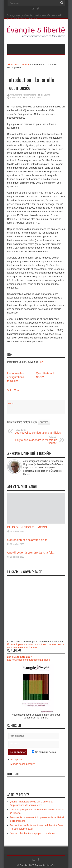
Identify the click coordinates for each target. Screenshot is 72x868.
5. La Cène (14, 390)
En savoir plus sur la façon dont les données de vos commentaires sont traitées (36, 646)
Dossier (44, 422)
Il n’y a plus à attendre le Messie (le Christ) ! (34, 440)
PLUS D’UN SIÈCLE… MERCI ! (28, 527)
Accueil (13, 64)
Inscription (16, 759)
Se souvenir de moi (44, 752)
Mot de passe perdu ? (23, 764)
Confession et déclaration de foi (28, 540)
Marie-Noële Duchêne (27, 95)
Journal (25, 64)
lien (41, 362)
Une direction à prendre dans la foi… (31, 552)
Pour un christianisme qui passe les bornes (33, 833)
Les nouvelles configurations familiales (16, 377)
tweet (11, 404)
